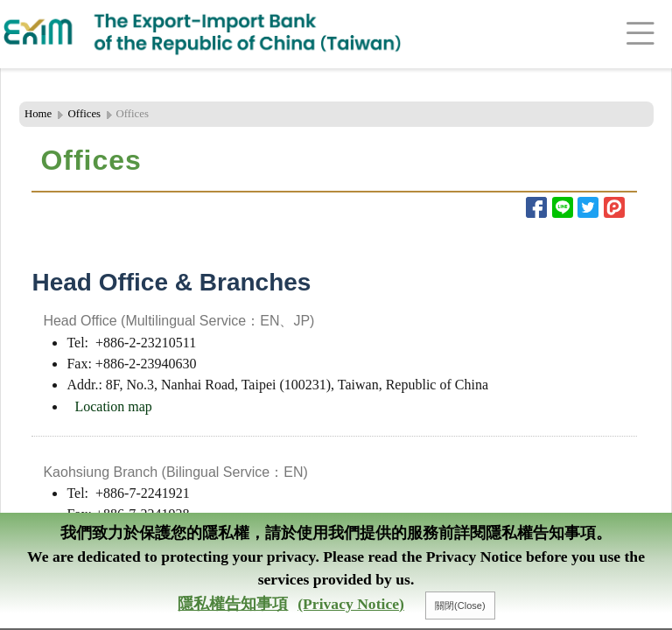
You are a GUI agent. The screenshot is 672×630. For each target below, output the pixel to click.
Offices (84, 114)
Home (38, 114)
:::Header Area (38, 69)
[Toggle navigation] (619, 34)
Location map (113, 406)
